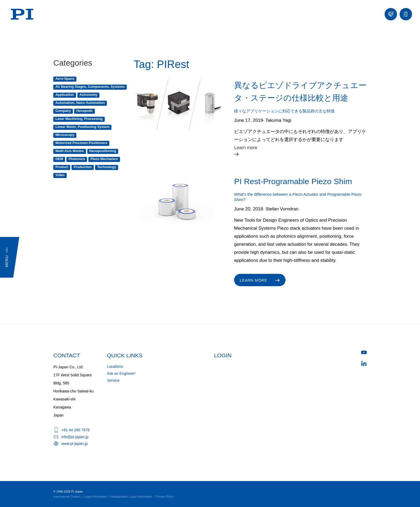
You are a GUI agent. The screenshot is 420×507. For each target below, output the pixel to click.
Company (63, 111)
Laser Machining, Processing (79, 119)
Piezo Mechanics (104, 159)
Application (65, 95)
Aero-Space (65, 79)
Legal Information (95, 497)
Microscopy (65, 135)
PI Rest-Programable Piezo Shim (293, 181)
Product (62, 167)
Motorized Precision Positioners (81, 143)
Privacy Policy (165, 497)
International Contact (67, 497)
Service (113, 380)
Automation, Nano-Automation (80, 103)
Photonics (77, 159)
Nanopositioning (103, 151)
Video (60, 175)
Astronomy (88, 95)
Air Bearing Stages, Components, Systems (90, 87)
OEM (59, 159)
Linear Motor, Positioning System (82, 127)
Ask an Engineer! (121, 373)
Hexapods (85, 111)
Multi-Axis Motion (70, 151)
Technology (107, 167)
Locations (115, 366)
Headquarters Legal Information (131, 497)
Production (83, 167)
